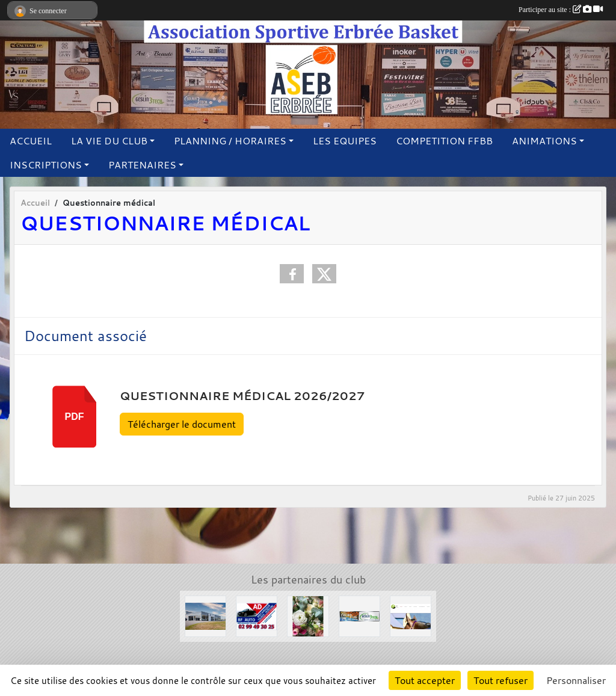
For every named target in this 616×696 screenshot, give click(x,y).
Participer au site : (561, 10)
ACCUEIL (31, 141)
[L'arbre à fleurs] (308, 615)
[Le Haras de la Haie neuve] (411, 615)
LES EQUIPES (345, 141)
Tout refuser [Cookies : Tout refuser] (500, 680)
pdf (75, 417)
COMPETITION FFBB (444, 141)
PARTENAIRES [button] (142, 165)
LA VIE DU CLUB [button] (109, 141)
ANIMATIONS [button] (544, 141)
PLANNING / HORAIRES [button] (230, 141)
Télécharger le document (182, 424)
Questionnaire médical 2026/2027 (242, 396)
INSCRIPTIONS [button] (46, 165)
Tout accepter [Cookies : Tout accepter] (425, 680)
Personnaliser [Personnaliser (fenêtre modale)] (576, 680)
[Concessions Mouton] (205, 615)
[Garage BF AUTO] (257, 615)
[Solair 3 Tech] (359, 615)
